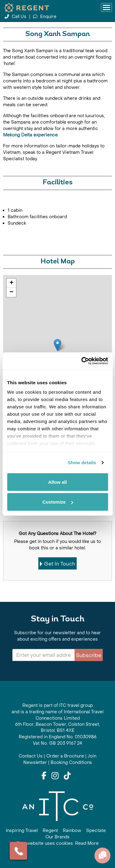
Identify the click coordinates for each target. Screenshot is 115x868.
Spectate (96, 831)
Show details (82, 463)
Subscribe (89, 655)
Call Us (16, 17)
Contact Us (31, 756)
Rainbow (72, 831)
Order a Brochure (65, 756)
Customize (58, 502)
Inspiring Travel (22, 831)
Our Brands (57, 837)
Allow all (57, 482)
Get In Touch (57, 564)
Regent (50, 831)
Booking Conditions (71, 763)
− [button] (11, 292)
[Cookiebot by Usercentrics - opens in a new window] (82, 361)
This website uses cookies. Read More (58, 843)
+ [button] (11, 283)
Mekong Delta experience (30, 135)
